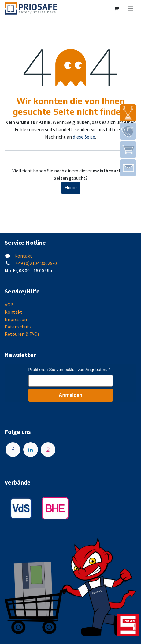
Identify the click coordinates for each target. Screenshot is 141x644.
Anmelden (70, 395)
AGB (9, 305)
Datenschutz (18, 327)
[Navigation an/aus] (131, 9)
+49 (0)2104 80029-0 (36, 263)
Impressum (17, 319)
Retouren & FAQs (22, 334)
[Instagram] (48, 450)
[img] (128, 113)
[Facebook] (13, 450)
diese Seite (84, 137)
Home (71, 188)
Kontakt (23, 256)
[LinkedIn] (31, 450)
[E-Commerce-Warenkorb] (117, 9)
